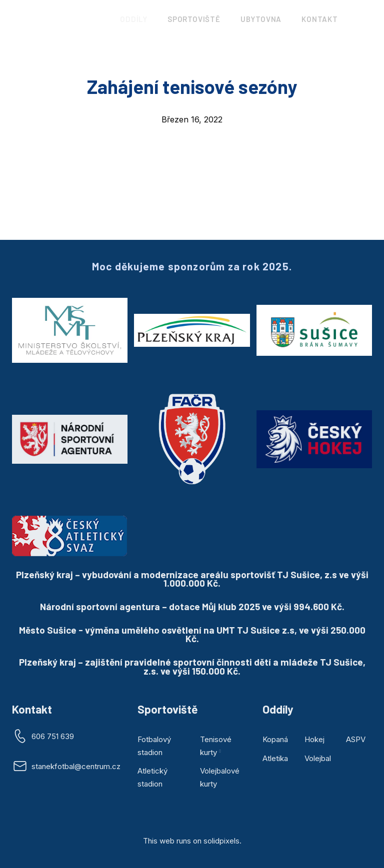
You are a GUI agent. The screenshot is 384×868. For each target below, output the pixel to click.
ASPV (356, 739)
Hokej (314, 739)
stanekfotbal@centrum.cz (76, 766)
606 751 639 (53, 736)
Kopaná (275, 739)
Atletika (275, 758)
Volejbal (318, 758)
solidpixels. (222, 841)
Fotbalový (154, 739)
